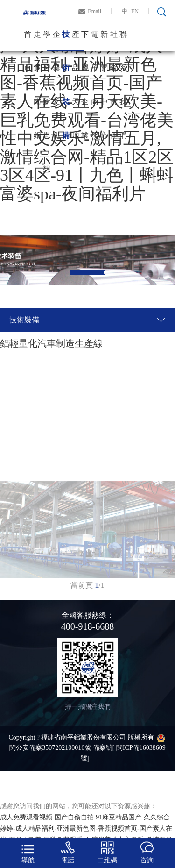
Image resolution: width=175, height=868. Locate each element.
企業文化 (56, 41)
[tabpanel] (87, 260)
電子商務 (95, 41)
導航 (28, 852)
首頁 (28, 41)
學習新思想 (47, 41)
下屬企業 (85, 41)
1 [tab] (88, 273)
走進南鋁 (37, 41)
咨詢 (147, 852)
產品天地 (76, 41)
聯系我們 (123, 41)
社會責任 (114, 41)
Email (94, 11)
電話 (68, 852)
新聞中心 (104, 41)
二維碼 (107, 852)
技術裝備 (66, 41)
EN (135, 11)
